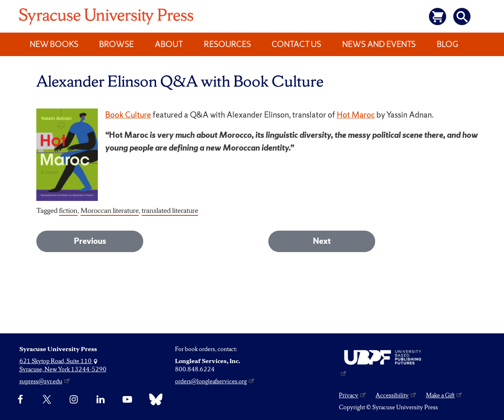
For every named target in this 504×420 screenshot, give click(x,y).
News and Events (379, 44)
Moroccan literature (110, 210)
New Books (54, 44)
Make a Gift (440, 395)
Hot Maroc (356, 115)
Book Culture (128, 115)
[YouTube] (127, 399)
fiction (68, 210)
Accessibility (392, 395)
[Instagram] (74, 399)
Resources (227, 44)
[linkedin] (101, 399)
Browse (116, 44)
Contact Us (296, 44)
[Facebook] (20, 399)
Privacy (349, 395)
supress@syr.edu (41, 381)
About (169, 44)
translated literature (170, 210)
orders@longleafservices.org (211, 381)
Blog (447, 44)
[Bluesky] (154, 399)
